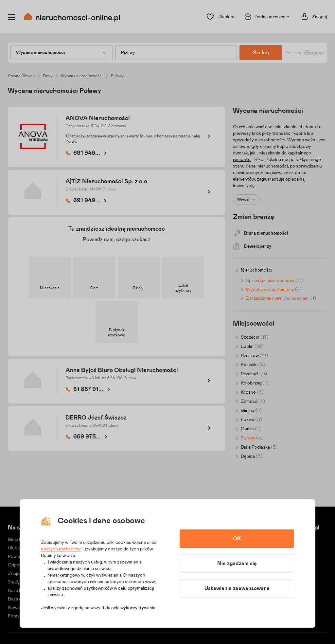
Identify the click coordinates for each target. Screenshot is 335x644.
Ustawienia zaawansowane (237, 588)
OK (237, 539)
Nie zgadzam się (237, 563)
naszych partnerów (61, 549)
